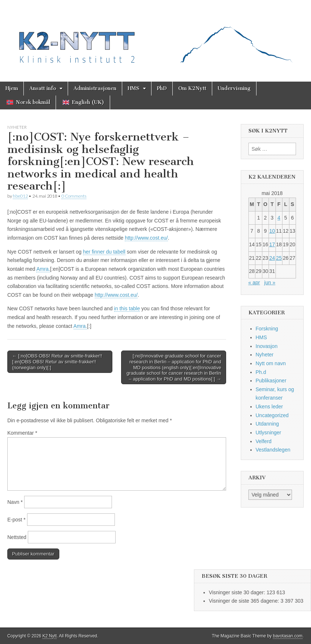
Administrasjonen (95, 88)
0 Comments (74, 196)
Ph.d (261, 372)
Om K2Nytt (192, 88)
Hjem (12, 88)
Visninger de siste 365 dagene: (245, 601)
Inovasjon (267, 346)
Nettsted (17, 537)
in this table (127, 308)
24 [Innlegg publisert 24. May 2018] (272, 258)
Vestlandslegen (273, 450)
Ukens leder (269, 407)
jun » (270, 282)
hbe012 (20, 196)
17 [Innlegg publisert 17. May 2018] (272, 244)
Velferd (264, 441)
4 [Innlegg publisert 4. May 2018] (279, 218)
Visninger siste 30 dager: (238, 592)
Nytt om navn (271, 363)
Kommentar (22, 433)
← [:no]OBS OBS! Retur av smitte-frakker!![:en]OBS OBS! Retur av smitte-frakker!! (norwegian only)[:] (57, 362)
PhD (162, 88)
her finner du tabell (104, 252)
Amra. (43, 269)
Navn (15, 502)
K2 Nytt (50, 636)
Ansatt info (43, 88)
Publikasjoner (271, 381)
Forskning (267, 329)
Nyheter (17, 127)
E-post (16, 520)
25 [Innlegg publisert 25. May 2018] (279, 258)
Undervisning (234, 88)
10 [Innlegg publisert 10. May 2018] (272, 231)
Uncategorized (272, 415)
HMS (134, 88)
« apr (254, 282)
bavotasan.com (288, 636)
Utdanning (267, 424)
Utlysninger (269, 433)
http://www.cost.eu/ (146, 238)
